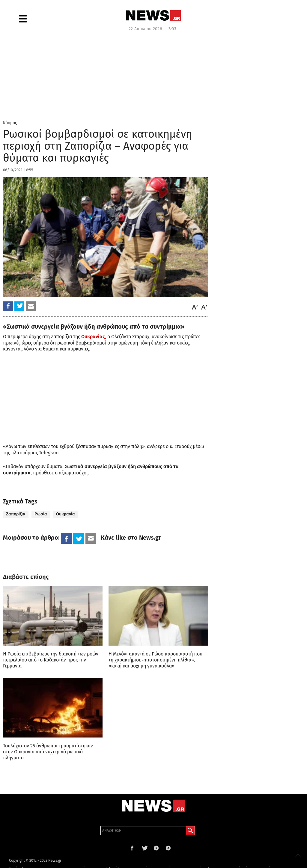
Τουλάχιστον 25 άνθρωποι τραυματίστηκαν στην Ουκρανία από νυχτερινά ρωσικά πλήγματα (48, 752)
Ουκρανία (66, 514)
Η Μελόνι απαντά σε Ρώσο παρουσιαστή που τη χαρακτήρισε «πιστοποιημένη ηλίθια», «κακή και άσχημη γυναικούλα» (155, 660)
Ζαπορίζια (16, 514)
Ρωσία (41, 514)
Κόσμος (10, 123)
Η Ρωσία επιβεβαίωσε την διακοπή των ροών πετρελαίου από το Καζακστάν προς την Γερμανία (51, 660)
